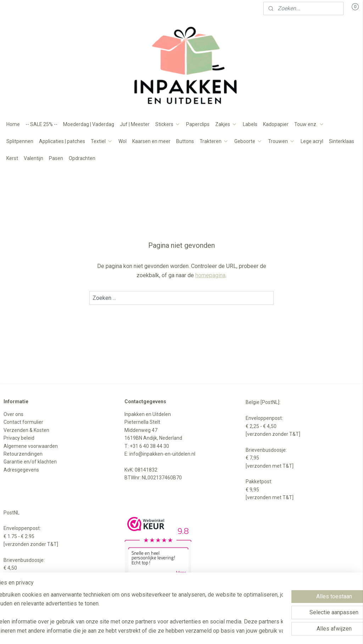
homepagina (210, 275)
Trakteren (214, 141)
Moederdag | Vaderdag (89, 124)
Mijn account (24, 8)
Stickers (168, 124)
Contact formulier (23, 422)
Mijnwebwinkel (263, 631)
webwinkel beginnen (203, 631)
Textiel (102, 141)
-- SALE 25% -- (41, 124)
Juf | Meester (135, 124)
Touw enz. (309, 124)
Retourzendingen (23, 454)
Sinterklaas (342, 141)
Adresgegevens (21, 470)
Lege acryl (312, 141)
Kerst (12, 158)
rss (177, 631)
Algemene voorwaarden (31, 446)
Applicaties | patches (62, 141)
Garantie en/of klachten (30, 462)
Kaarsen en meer (151, 141)
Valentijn (33, 158)
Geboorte (248, 141)
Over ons (13, 414)
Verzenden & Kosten (26, 430)
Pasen (56, 158)
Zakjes (226, 124)
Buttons (185, 141)
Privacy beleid (19, 438)
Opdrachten (82, 158)
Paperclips (198, 124)
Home (13, 124)
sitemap (164, 631)
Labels (250, 124)
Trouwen (281, 141)
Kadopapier (276, 124)
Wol (122, 141)
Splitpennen (20, 141)
